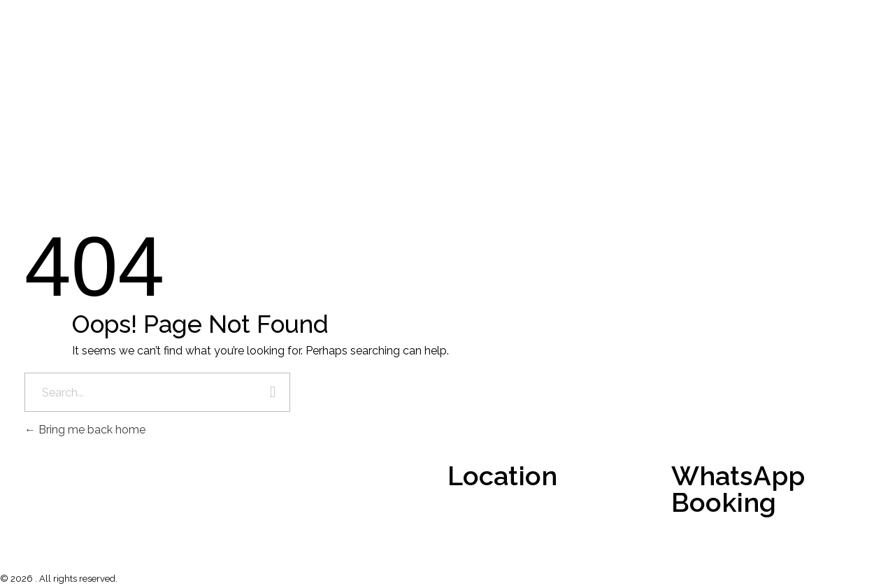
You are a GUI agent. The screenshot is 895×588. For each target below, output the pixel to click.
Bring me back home (85, 430)
